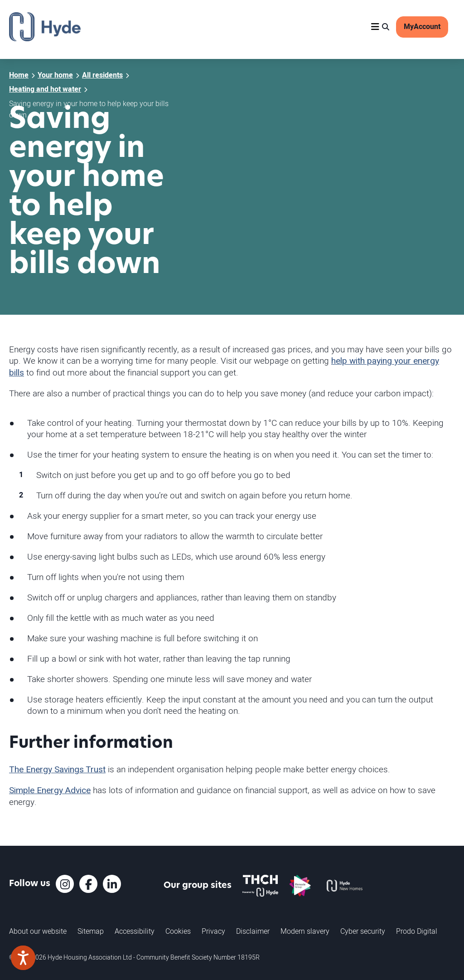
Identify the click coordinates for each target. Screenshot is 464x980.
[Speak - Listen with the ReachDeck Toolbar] (23, 958)
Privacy (213, 931)
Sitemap (91, 931)
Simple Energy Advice (50, 790)
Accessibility (135, 931)
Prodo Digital (417, 931)
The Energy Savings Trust (57, 770)
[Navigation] (375, 27)
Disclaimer (253, 931)
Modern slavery (305, 931)
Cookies (178, 931)
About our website (38, 931)
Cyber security (363, 931)
